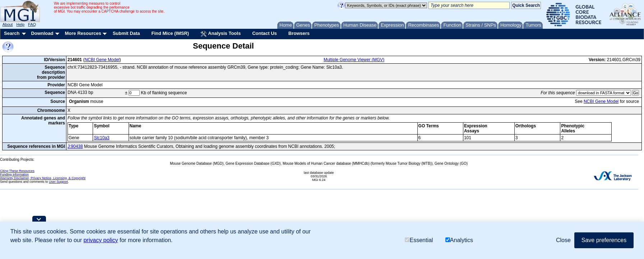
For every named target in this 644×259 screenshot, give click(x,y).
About (8, 24)
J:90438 (75, 146)
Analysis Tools (221, 34)
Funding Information (14, 174)
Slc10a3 (101, 138)
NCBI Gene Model (102, 60)
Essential (419, 240)
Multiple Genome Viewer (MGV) (354, 60)
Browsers (299, 33)
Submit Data (126, 33)
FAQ (32, 24)
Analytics (459, 240)
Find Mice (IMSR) (170, 33)
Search (12, 33)
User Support (58, 182)
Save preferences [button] (604, 240)
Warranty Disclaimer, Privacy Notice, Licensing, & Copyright (43, 178)
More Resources (83, 33)
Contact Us (265, 33)
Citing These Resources (17, 171)
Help (20, 24)
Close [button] (563, 240)
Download (42, 33)
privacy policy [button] (101, 240)
